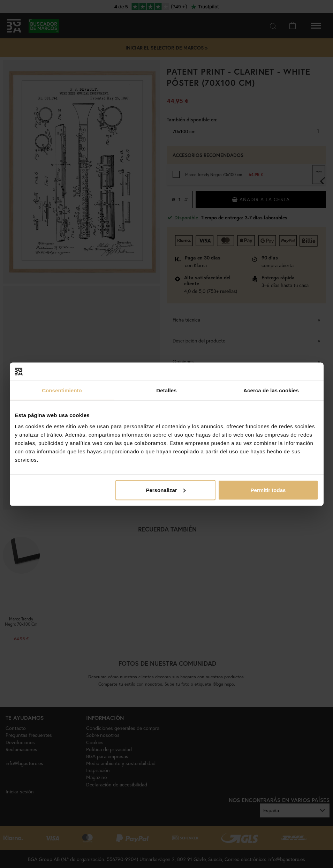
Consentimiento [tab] (62, 390)
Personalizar (166, 490)
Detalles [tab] (166, 390)
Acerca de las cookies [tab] (271, 390)
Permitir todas (268, 490)
